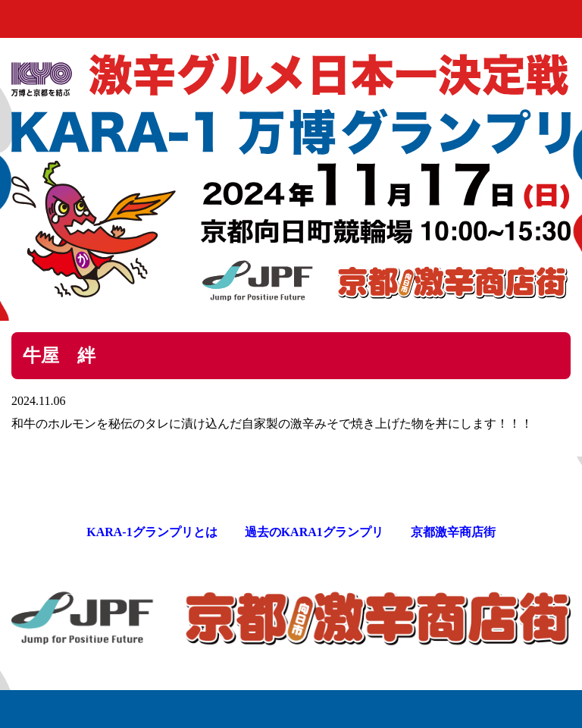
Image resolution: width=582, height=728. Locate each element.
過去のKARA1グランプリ (314, 532)
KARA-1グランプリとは (152, 532)
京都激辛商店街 (453, 532)
